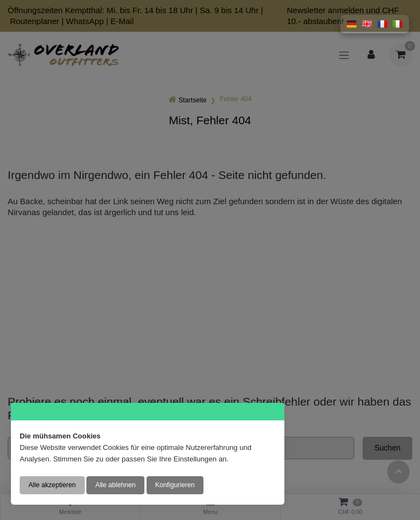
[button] (352, 24)
